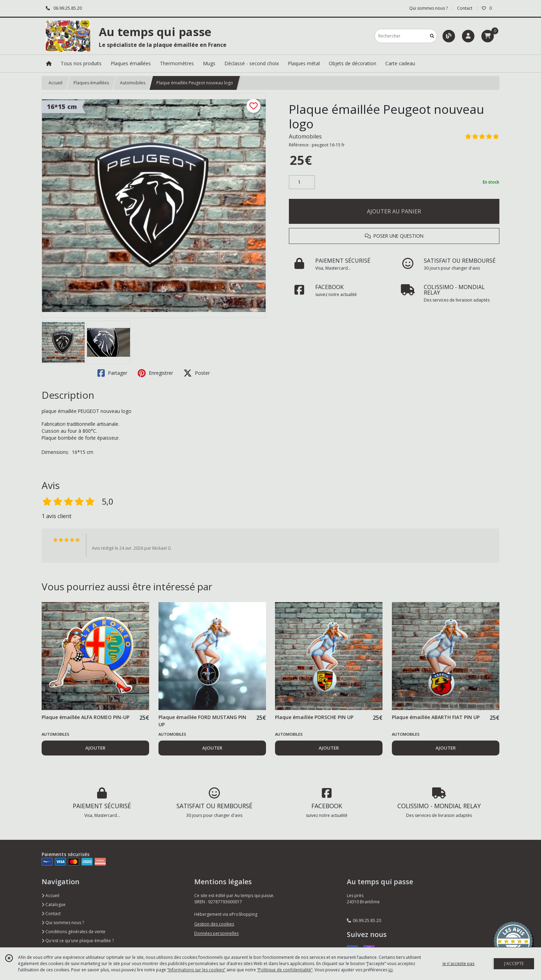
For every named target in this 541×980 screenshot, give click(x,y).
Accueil (55, 83)
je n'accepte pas (458, 964)
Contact (465, 8)
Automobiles (133, 83)
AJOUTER (95, 748)
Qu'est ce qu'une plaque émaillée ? (78, 941)
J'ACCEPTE (514, 964)
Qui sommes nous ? (63, 923)
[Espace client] (468, 36)
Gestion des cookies (214, 924)
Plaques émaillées (91, 83)
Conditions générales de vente (74, 932)
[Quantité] (302, 182)
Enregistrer (155, 373)
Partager (112, 373)
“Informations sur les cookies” (196, 970)
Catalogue (54, 905)
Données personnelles (216, 933)
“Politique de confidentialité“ (285, 970)
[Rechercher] (432, 36)
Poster (197, 373)
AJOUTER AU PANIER (394, 211)
